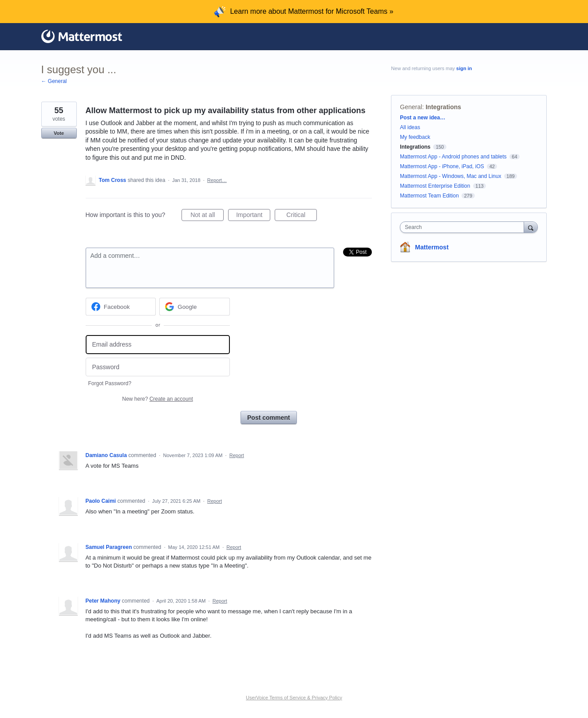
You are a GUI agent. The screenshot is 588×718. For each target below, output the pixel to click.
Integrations (443, 107)
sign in (464, 68)
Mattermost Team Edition (429, 196)
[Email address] (158, 345)
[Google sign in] (195, 307)
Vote (59, 133)
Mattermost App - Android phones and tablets (453, 157)
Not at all (207, 216)
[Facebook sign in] (121, 307)
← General (54, 81)
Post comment (268, 418)
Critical (302, 216)
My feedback (415, 137)
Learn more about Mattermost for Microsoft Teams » (312, 11)
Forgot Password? (110, 383)
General (411, 107)
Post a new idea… (422, 118)
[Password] (158, 367)
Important (253, 216)
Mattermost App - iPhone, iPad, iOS (442, 166)
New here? (157, 399)
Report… (217, 180)
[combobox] (464, 227)
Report (237, 455)
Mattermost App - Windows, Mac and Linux (450, 176)
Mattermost (432, 247)
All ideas (410, 127)
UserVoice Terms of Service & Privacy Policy (294, 698)
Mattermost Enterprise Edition (436, 186)
